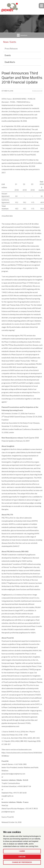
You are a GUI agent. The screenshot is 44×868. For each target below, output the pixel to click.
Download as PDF (37, 91)
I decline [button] (22, 857)
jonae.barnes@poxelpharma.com (13, 774)
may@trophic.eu (7, 796)
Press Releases (11, 49)
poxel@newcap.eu (8, 812)
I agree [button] (22, 851)
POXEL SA (31, 99)
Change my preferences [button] (22, 862)
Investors (22, 35)
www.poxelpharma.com (10, 726)
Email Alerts (10, 62)
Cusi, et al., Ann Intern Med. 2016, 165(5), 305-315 (21, 738)
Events (8, 55)
